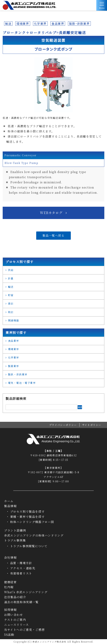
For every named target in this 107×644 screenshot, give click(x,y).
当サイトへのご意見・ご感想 (24, 630)
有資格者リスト (21, 573)
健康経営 (10, 582)
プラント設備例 (15, 530)
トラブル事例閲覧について (29, 546)
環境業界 (23, 24)
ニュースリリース (16, 625)
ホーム (9, 501)
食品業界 (58, 24)
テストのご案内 (15, 620)
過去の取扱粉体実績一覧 (21, 602)
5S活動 (9, 635)
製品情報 (10, 506)
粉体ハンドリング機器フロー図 (32, 522)
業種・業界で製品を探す (27, 517)
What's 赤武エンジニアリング (26, 592)
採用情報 (10, 610)
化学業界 (40, 24)
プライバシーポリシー (63, 425)
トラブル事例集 (15, 540)
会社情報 (10, 558)
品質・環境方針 (21, 563)
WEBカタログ (51, 213)
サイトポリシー (92, 425)
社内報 (9, 587)
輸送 (8, 24)
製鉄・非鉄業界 (79, 24)
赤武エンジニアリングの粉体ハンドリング (34, 535)
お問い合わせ (14, 615)
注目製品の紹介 (15, 597)
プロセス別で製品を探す (27, 512)
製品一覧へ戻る (53, 235)
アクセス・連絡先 (23, 568)
